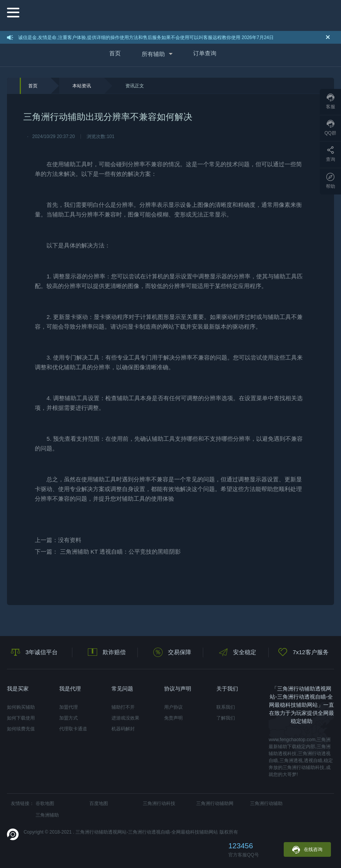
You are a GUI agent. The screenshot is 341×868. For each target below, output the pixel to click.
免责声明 (173, 718)
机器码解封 (123, 729)
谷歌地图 (45, 803)
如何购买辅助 (21, 707)
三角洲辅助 (47, 815)
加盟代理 (69, 707)
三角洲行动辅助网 (215, 803)
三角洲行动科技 (159, 803)
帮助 (331, 181)
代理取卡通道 (73, 729)
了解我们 (226, 718)
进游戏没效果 (125, 718)
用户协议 (173, 707)
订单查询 (205, 53)
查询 (331, 154)
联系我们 (226, 707)
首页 (115, 53)
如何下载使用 (21, 718)
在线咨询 (307, 850)
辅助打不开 (123, 707)
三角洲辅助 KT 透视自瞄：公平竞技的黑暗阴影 (120, 552)
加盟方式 (69, 718)
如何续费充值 (21, 729)
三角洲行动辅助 (266, 803)
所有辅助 (153, 54)
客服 (331, 101)
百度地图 (99, 803)
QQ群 (330, 128)
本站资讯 (82, 86)
